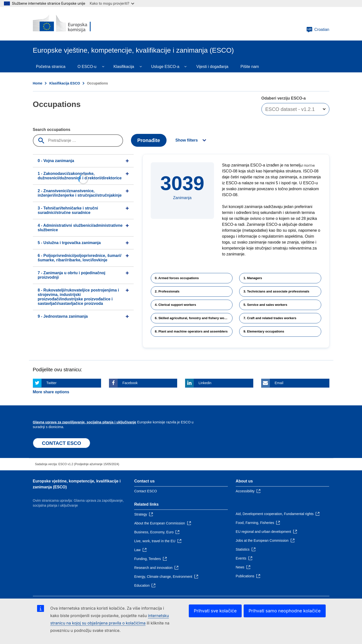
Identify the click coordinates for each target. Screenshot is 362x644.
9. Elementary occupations (264, 331)
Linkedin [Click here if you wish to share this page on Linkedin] (205, 383)
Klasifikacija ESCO (65, 83)
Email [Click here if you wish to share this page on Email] (279, 383)
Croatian (318, 30)
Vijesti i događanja (213, 67)
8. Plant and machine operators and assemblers (191, 331)
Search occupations (52, 130)
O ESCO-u (87, 67)
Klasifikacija (124, 67)
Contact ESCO (146, 491)
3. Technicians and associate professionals (276, 291)
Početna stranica (51, 67)
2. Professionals (167, 291)
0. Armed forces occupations (177, 278)
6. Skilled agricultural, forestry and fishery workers (194, 318)
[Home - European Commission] (69, 24)
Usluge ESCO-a (165, 67)
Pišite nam (250, 67)
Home (38, 83)
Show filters (187, 140)
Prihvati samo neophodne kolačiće (285, 611)
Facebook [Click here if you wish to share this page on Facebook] (130, 383)
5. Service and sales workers (265, 305)
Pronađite (149, 140)
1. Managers (253, 278)
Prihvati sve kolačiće (215, 611)
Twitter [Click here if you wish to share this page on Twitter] (52, 383)
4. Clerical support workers (176, 305)
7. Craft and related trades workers (270, 318)
